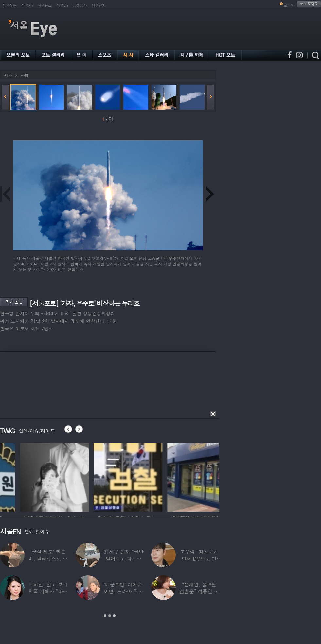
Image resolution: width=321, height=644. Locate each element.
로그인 (289, 5)
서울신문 (9, 5)
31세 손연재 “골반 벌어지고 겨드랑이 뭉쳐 (124, 559)
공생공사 (80, 5)
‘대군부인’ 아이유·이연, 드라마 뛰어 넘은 (123, 591)
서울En (62, 5)
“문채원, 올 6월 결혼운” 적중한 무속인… (199, 591)
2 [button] (110, 616)
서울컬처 (99, 5)
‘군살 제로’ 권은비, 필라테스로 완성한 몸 (48, 559)
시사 (8, 75)
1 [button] (105, 616)
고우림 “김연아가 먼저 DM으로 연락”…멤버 (199, 559)
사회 (24, 75)
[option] (92, 476)
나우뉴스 (45, 5)
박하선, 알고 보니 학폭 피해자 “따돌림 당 (48, 591)
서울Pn (27, 5)
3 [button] (114, 616)
